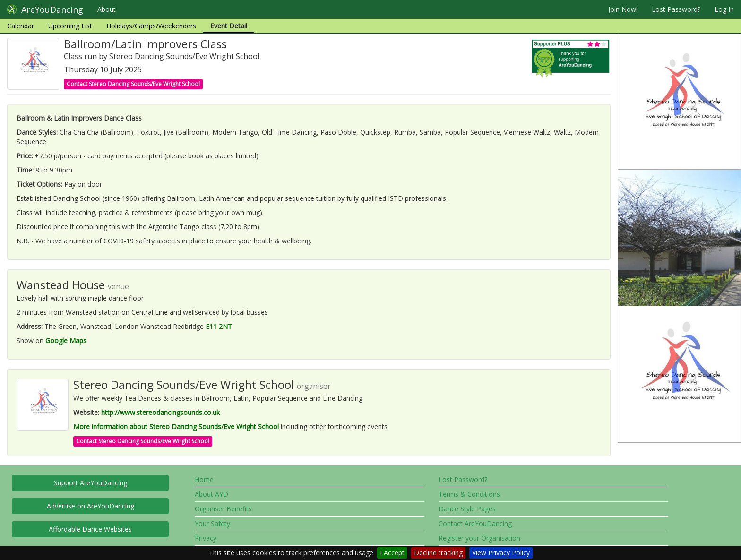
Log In (724, 9)
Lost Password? (676, 9)
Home (204, 479)
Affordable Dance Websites (90, 529)
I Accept (392, 553)
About (107, 9)
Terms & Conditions (469, 494)
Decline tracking (438, 553)
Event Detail (229, 26)
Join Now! (623, 9)
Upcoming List (70, 26)
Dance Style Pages (467, 509)
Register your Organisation (479, 538)
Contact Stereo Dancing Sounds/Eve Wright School (133, 84)
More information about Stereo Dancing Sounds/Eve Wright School (176, 426)
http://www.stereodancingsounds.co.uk (160, 412)
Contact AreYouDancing (475, 523)
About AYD (211, 494)
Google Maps (66, 340)
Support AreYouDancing (90, 483)
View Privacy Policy (501, 553)
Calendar (21, 26)
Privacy (206, 538)
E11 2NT (219, 326)
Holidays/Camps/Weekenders (151, 26)
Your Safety (212, 523)
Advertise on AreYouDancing (90, 506)
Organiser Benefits (223, 509)
